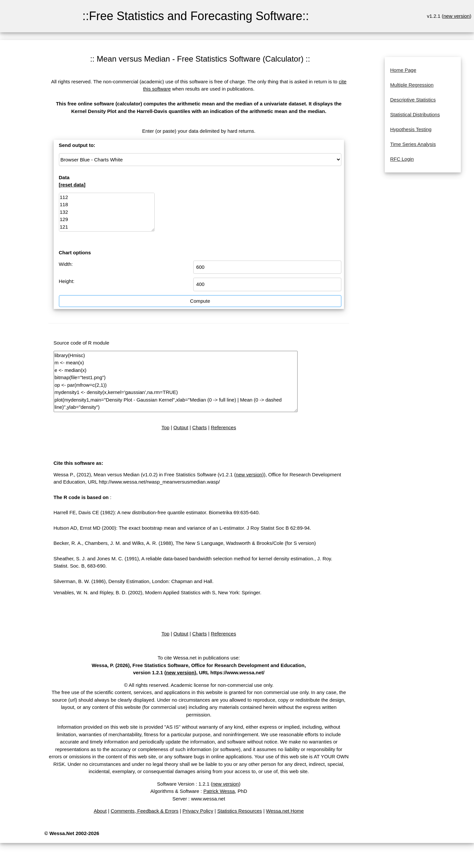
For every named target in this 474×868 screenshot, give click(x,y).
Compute (200, 301)
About (100, 811)
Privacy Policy (198, 811)
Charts (199, 427)
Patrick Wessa (219, 791)
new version (457, 16)
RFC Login (402, 159)
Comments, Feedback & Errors (145, 811)
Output (181, 427)
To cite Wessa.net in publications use (198, 658)
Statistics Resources (240, 811)
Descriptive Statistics (413, 100)
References (224, 427)
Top (165, 427)
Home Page (403, 70)
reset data (72, 185)
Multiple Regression (412, 85)
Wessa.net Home (285, 811)
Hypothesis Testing (411, 129)
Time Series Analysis (413, 144)
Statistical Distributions (415, 114)
